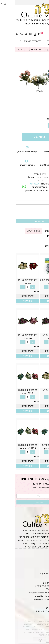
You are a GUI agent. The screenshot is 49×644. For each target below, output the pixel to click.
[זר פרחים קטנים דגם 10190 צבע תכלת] (13, 441)
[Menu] (47, 34)
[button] (36, 301)
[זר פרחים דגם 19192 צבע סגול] (36, 331)
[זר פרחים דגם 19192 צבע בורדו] (36, 386)
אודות (45, 561)
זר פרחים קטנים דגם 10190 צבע (13, 392)
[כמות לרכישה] (39, 125)
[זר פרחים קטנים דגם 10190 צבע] (13, 386)
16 (22, 292)
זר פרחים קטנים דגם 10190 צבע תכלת (13, 447)
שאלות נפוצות (41, 577)
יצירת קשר (43, 564)
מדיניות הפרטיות (23, 488)
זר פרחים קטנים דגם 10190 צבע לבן (36, 447)
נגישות (45, 567)
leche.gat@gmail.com (27, 599)
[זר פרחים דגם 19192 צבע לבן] (13, 276)
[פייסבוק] (16, 34)
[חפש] (2, 34)
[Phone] (7, 34)
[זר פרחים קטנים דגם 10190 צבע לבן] (36, 441)
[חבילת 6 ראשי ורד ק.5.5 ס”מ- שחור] (36, 276)
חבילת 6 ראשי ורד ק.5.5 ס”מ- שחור (36, 282)
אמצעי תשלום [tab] (18, 231)
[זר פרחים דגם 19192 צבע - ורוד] (13, 331)
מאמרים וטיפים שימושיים (36, 574)
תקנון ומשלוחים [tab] (38, 231)
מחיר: (42, 119)
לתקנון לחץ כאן (39, 236)
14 (37, 119)
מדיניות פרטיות (41, 570)
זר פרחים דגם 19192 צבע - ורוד (13, 337)
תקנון (45, 557)
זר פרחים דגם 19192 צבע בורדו (36, 392)
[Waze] (11, 34)
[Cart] (24, 34)
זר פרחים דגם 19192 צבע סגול (36, 337)
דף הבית (44, 554)
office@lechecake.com (21, 593)
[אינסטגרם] (20, 34)
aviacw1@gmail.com (27, 596)
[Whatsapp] (43, 638)
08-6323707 (20, 184)
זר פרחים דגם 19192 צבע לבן (13, 282)
